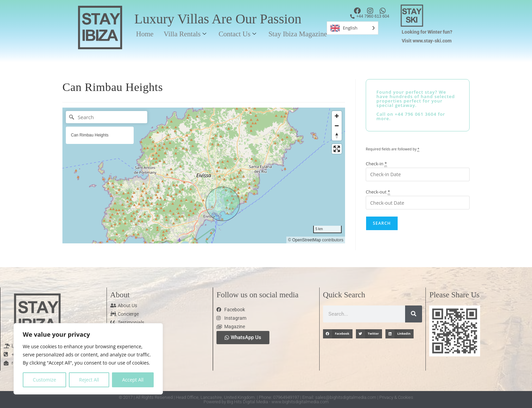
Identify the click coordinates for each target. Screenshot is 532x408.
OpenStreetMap (307, 240)
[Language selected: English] (353, 28)
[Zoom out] (337, 126)
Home (145, 34)
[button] (338, 334)
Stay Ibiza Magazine (298, 34)
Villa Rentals (185, 34)
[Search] (107, 117)
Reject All (89, 380)
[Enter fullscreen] (337, 149)
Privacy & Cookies (396, 397)
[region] (88, 359)
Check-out (378, 192)
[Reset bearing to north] (337, 136)
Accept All (133, 380)
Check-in (376, 164)
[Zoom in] (337, 116)
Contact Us (237, 34)
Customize (44, 380)
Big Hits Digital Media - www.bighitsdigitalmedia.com (278, 402)
